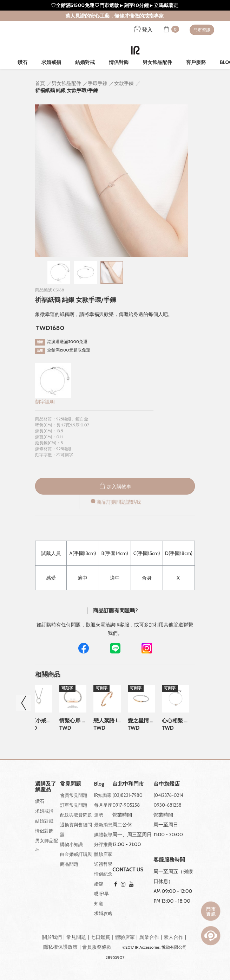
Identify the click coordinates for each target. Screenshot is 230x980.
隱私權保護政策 (60, 947)
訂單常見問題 (74, 805)
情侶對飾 (119, 62)
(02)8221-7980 (127, 795)
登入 (143, 30)
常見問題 (76, 937)
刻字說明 (45, 402)
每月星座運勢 (103, 810)
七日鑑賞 (100, 937)
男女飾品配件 (157, 62)
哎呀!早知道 (101, 898)
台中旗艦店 (167, 784)
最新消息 (103, 825)
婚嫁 (99, 884)
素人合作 (173, 937)
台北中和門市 (128, 784)
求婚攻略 (103, 913)
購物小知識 (71, 844)
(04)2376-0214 (168, 795)
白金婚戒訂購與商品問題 (76, 859)
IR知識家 (103, 795)
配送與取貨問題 (76, 815)
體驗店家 (103, 854)
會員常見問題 (74, 795)
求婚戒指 (51, 62)
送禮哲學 (103, 864)
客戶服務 (196, 62)
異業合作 (149, 937)
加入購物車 (115, 486)
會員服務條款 (97, 947)
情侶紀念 (103, 874)
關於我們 (52, 937)
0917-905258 (126, 805)
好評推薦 (103, 844)
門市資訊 (202, 30)
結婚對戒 (85, 62)
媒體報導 (103, 834)
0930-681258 (167, 805)
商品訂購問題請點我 (115, 502)
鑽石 (22, 62)
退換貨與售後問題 (76, 830)
